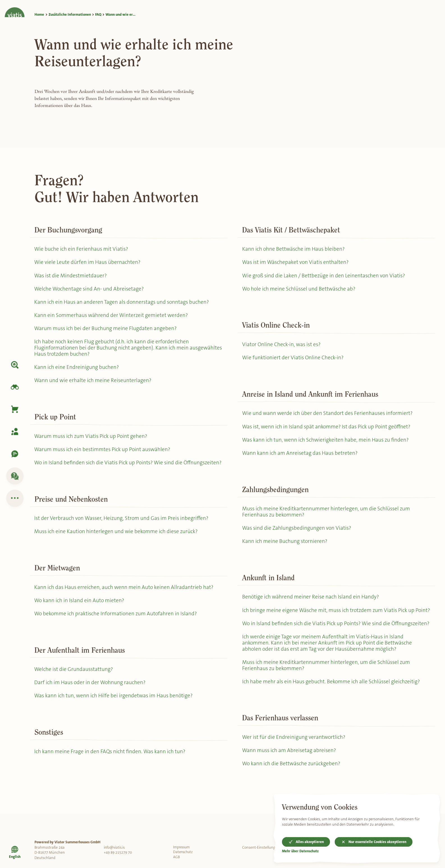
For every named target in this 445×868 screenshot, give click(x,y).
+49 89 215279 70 (118, 852)
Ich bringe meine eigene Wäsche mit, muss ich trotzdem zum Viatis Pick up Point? (331, 622)
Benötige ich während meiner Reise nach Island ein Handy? (312, 605)
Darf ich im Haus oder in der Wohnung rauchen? (91, 700)
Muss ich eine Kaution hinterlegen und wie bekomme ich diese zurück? (118, 546)
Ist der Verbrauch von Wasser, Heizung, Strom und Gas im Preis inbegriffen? (124, 532)
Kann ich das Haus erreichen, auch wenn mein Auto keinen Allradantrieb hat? (125, 602)
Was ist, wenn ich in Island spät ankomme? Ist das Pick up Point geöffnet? (329, 430)
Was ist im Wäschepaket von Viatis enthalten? (297, 263)
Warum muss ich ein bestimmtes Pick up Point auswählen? (105, 456)
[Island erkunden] (15, 387)
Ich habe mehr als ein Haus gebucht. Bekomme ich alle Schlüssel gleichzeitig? (333, 705)
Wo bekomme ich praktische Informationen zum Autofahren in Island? (118, 630)
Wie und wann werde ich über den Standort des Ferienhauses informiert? (329, 417)
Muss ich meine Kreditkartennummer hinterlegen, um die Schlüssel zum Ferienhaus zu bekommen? (328, 517)
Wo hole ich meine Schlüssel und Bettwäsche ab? (300, 290)
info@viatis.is (115, 847)
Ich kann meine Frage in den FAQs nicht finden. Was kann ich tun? (111, 770)
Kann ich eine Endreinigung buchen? (77, 372)
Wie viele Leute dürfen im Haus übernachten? (88, 263)
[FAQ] (15, 476)
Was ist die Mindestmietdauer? (72, 277)
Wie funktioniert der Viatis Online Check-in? (294, 360)
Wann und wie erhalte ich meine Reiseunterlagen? (94, 386)
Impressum (182, 847)
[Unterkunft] (15, 365)
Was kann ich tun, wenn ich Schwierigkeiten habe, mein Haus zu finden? (327, 444)
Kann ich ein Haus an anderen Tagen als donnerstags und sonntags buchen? (123, 304)
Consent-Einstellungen (261, 847)
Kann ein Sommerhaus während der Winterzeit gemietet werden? (113, 318)
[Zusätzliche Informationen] (15, 498)
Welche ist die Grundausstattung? (75, 686)
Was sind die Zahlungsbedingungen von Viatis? (298, 534)
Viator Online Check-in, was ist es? (282, 347)
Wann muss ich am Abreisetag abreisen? (290, 776)
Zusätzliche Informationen (70, 14)
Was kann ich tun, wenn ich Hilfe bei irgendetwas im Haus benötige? (115, 714)
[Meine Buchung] (15, 431)
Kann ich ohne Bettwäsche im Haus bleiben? (295, 249)
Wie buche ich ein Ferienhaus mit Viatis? (82, 249)
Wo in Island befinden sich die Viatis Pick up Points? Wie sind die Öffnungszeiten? (111, 473)
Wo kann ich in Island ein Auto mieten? (80, 616)
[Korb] (15, 409)
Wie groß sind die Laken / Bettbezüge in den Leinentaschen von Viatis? (325, 277)
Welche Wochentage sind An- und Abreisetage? (90, 290)
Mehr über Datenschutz (301, 851)
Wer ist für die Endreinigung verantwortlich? (294, 762)
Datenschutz (184, 852)
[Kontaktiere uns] (15, 454)
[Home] (15, 9)
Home (39, 14)
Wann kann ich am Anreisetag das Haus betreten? (301, 458)
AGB (176, 858)
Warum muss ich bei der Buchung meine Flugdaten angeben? (107, 332)
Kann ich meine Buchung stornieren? (285, 548)
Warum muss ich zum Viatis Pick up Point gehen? (93, 442)
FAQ (98, 14)
